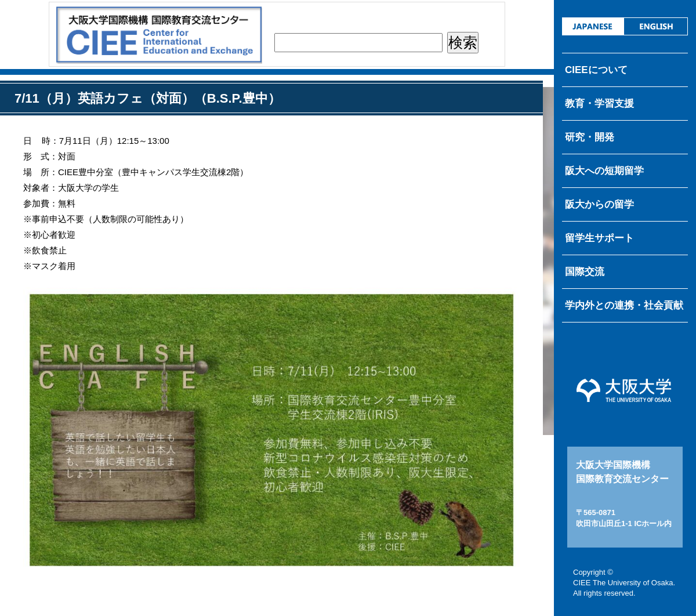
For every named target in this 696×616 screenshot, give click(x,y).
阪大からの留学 (599, 204)
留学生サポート (599, 238)
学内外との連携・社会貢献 (624, 305)
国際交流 (585, 272)
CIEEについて (596, 70)
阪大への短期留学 (604, 171)
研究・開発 (590, 137)
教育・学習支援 (599, 104)
